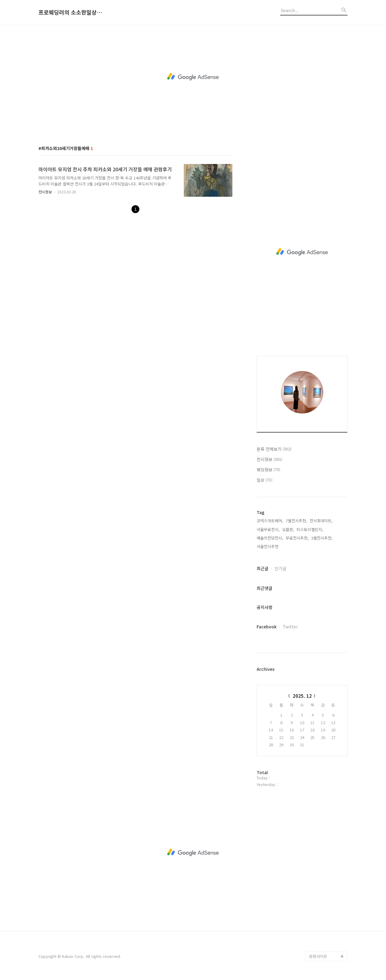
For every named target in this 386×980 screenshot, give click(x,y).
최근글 (263, 568)
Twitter (290, 627)
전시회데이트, (321, 521)
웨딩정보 (268, 470)
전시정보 (45, 192)
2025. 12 (302, 696)
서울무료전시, (268, 529)
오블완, (288, 529)
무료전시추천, (297, 538)
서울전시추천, (268, 546)
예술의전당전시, (270, 538)
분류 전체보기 (274, 449)
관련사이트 (318, 956)
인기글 (280, 568)
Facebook (267, 627)
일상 (265, 480)
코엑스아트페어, (270, 521)
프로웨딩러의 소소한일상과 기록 (72, 12)
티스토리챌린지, (310, 529)
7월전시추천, (296, 521)
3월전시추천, (322, 538)
